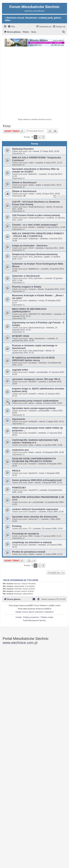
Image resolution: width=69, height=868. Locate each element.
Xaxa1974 (33, 490)
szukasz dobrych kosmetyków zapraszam (35, 509)
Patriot (31, 554)
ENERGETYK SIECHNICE (40, 314)
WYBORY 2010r (21, 336)
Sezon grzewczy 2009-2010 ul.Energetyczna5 (37, 480)
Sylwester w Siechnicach (26, 276)
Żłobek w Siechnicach (24, 182)
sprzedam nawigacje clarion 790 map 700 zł (36, 379)
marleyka (33, 411)
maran (31, 194)
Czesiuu (32, 289)
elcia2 (31, 185)
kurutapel (33, 363)
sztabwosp (33, 239)
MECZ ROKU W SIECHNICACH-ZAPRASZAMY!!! (29, 310)
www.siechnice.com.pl (20, 643)
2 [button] (39, 137)
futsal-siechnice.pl (36, 207)
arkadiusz (33, 300)
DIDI (31, 536)
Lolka (31, 163)
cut (30, 151)
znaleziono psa (20, 450)
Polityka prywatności (31, 617)
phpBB (29, 606)
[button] (43, 137)
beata (31, 452)
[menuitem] (11, 27)
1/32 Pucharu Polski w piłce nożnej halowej (36, 215)
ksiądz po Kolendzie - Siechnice (30, 246)
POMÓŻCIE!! (19, 488)
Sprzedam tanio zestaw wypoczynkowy (34, 408)
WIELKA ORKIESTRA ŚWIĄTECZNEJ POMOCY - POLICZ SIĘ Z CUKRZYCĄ (38, 235)
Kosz (7, 126)
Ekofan (32, 227)
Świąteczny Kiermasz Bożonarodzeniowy (35, 254)
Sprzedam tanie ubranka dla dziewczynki (35, 517)
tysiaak (32, 372)
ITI (30, 528)
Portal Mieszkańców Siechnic (35, 620)
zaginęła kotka (20, 370)
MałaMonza (34, 269)
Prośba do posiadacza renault (29, 552)
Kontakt (19, 617)
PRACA (16, 471)
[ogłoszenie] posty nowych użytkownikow (35, 401)
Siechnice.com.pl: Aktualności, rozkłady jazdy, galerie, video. (33, 19)
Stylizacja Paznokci (23, 149)
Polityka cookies (47, 617)
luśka (31, 445)
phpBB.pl (48, 609)
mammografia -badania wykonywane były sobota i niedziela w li (35, 441)
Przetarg (17, 526)
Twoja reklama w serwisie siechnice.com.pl (34, 119)
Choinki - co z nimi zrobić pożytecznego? (35, 225)
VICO (31, 248)
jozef (31, 483)
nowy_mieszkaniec (37, 338)
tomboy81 (33, 421)
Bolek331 (33, 174)
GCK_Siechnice (35, 257)
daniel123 (33, 473)
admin (31, 403)
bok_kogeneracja (36, 351)
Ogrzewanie (19, 419)
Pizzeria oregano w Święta (27, 287)
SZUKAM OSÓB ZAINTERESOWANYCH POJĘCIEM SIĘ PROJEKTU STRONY (34, 460)
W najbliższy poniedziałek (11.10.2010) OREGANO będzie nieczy (33, 359)
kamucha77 (34, 519)
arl (30, 502)
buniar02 (32, 382)
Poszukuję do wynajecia (25, 534)
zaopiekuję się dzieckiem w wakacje (32, 542)
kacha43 (32, 545)
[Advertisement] (34, 83)
